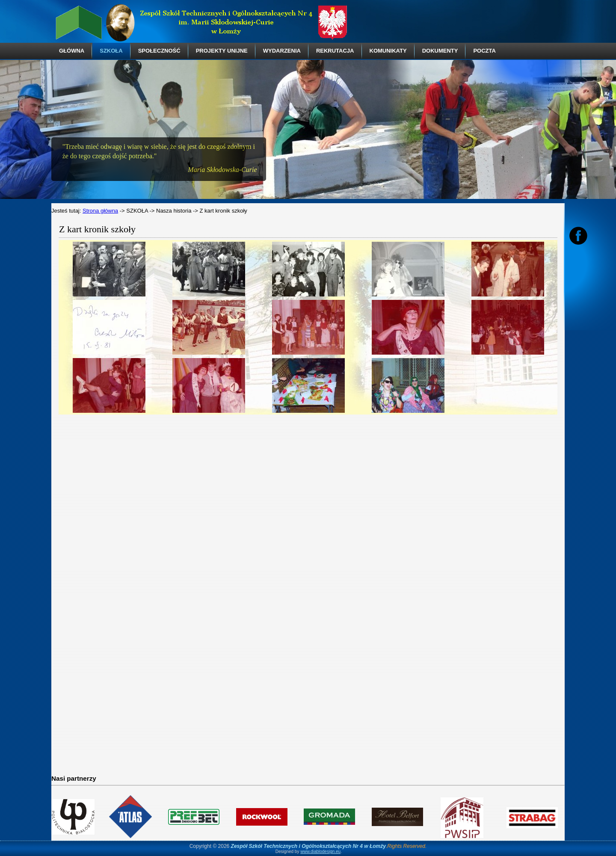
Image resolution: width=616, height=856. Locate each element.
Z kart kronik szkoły (97, 229)
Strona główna (100, 211)
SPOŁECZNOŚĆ (159, 51)
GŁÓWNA (72, 51)
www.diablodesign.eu (320, 852)
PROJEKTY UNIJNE (222, 51)
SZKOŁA (111, 51)
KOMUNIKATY (388, 51)
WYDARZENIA (282, 51)
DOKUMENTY (440, 51)
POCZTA (484, 51)
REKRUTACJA (335, 51)
